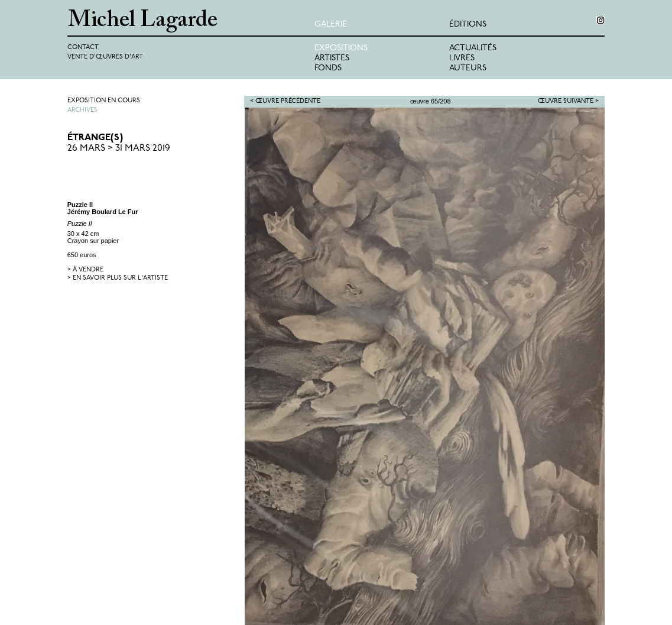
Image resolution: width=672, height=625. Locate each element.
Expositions (341, 48)
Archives (82, 110)
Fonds (328, 68)
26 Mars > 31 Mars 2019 (119, 148)
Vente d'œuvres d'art (105, 57)
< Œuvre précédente (285, 101)
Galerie (331, 25)
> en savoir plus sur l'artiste (118, 278)
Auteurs (468, 68)
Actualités (473, 48)
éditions (468, 25)
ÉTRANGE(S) (95, 138)
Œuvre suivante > (568, 101)
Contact (83, 48)
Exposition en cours (104, 101)
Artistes (332, 58)
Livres (462, 58)
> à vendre (85, 270)
